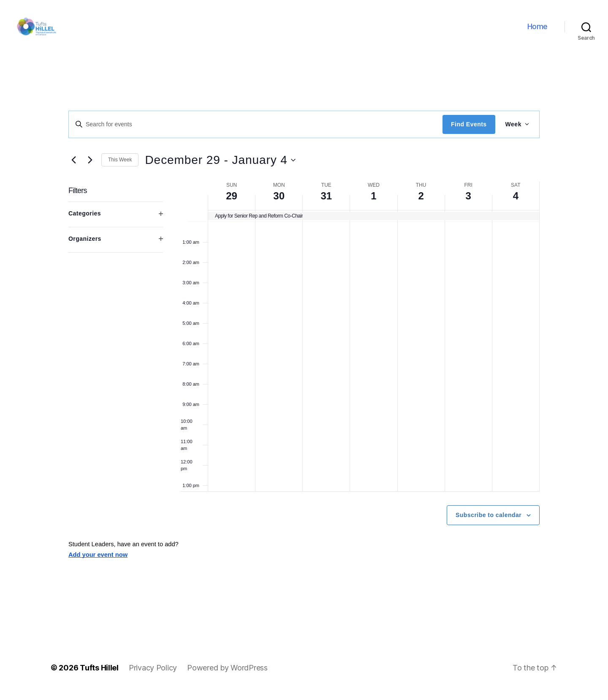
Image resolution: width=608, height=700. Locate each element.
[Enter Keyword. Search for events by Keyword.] (256, 133)
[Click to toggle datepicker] (220, 169)
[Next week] (90, 169)
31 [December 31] (326, 204)
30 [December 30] (279, 204)
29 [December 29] (232, 204)
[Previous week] (73, 169)
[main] (304, 357)
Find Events (469, 133)
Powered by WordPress (227, 676)
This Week (120, 168)
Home (537, 31)
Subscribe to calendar (489, 523)
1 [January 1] (373, 204)
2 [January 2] (421, 204)
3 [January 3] (468, 204)
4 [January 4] (516, 204)
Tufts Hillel (99, 676)
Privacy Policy (153, 676)
